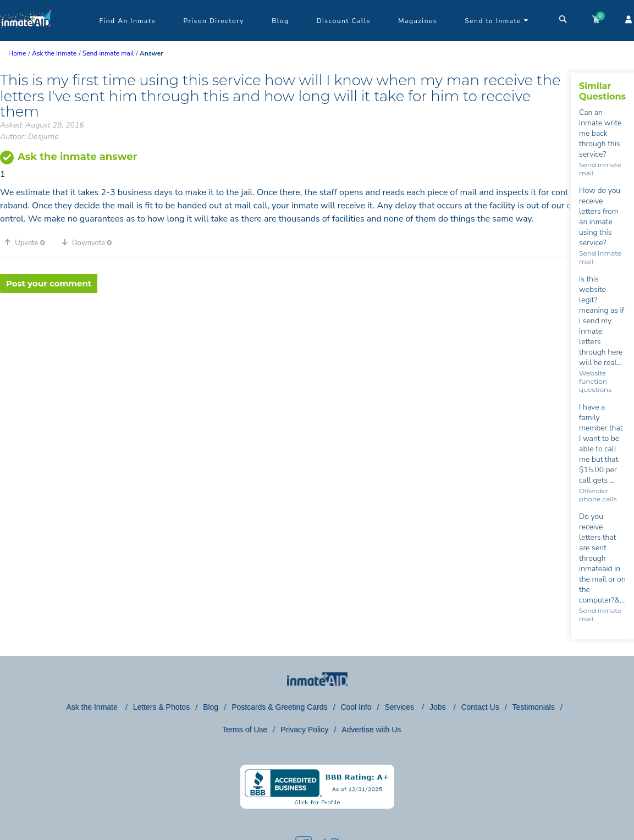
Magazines (418, 21)
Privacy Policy (304, 730)
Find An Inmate (127, 21)
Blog (280, 21)
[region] (285, 329)
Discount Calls (344, 21)
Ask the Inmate (93, 707)
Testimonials (534, 707)
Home (17, 53)
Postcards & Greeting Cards (279, 707)
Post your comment (49, 283)
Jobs (439, 707)
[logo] (26, 38)
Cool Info (356, 707)
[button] (29, 242)
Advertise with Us (371, 730)
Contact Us (480, 707)
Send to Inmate (497, 21)
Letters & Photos (162, 707)
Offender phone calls (598, 495)
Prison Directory (214, 21)
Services (400, 707)
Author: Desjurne (29, 137)
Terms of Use (245, 730)
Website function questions (595, 381)
